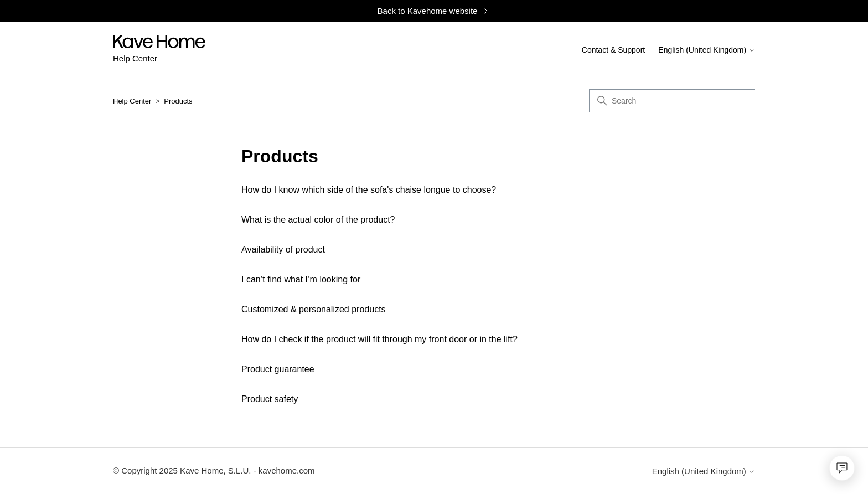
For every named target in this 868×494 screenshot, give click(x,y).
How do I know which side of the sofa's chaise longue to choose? (369, 190)
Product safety (270, 399)
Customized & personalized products (314, 309)
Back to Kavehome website (434, 11)
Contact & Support (613, 50)
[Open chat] (842, 468)
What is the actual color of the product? (318, 220)
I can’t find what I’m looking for (301, 279)
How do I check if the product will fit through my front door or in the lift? (379, 339)
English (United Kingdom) (707, 50)
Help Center (132, 101)
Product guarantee (278, 369)
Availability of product (283, 249)
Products (178, 101)
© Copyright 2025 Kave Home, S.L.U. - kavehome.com (214, 470)
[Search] (672, 101)
